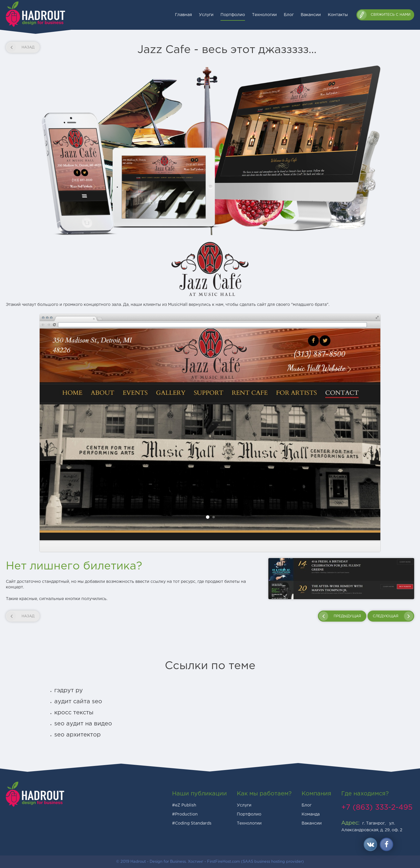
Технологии (264, 15)
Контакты (338, 15)
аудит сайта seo (78, 702)
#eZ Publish (184, 805)
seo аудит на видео (83, 724)
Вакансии (311, 15)
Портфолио (233, 15)
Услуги (206, 15)
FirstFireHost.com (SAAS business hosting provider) (256, 862)
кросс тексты (74, 713)
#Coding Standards (192, 823)
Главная (183, 15)
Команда (311, 814)
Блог (289, 15)
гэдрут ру (69, 690)
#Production (185, 814)
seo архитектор (77, 735)
